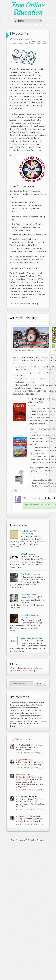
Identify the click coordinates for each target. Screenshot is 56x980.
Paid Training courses (30, 710)
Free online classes (29, 730)
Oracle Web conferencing (32, 773)
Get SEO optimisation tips (25, 806)
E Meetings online (29, 689)
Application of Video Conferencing (30, 668)
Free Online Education (28, 9)
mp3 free (26, 803)
